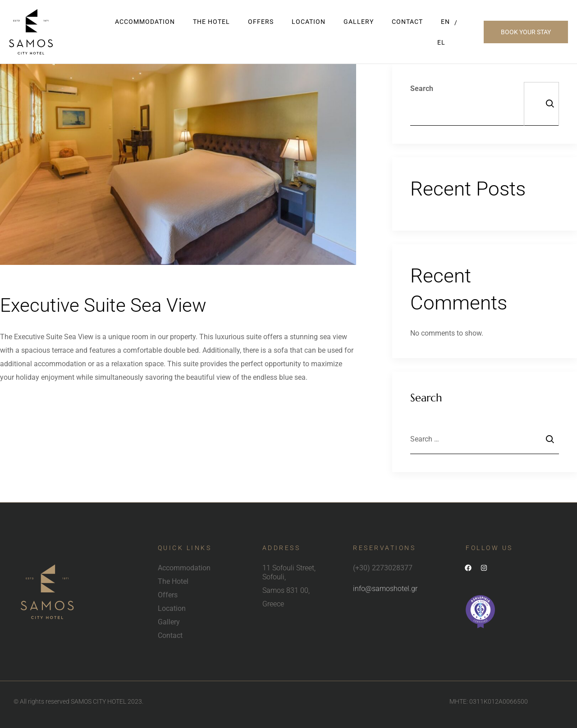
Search (422, 89)
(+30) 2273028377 (383, 568)
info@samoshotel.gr (385, 589)
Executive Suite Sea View (108, 305)
